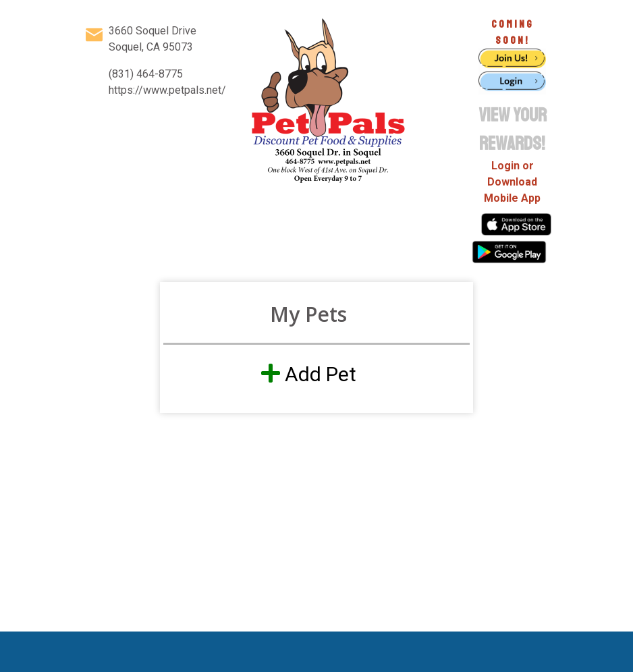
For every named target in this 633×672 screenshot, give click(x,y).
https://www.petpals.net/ (167, 90)
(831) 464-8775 (146, 74)
